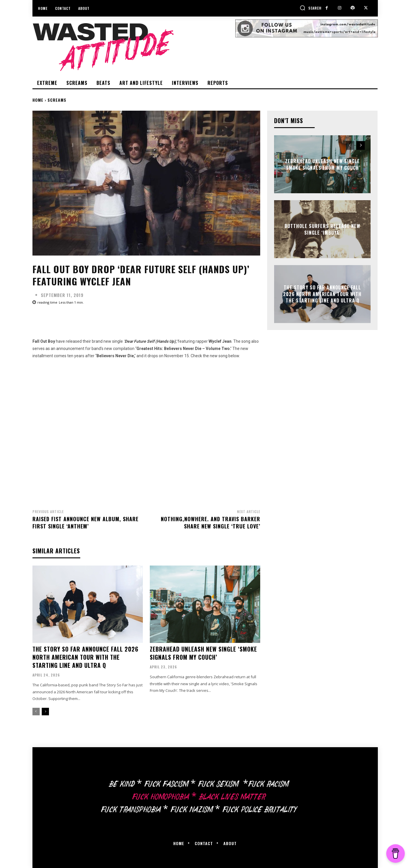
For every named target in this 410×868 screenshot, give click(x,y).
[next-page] (45, 712)
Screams (57, 100)
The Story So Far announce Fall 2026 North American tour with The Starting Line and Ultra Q (85, 657)
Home (38, 100)
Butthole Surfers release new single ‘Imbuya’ (322, 229)
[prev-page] (36, 712)
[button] (311, 8)
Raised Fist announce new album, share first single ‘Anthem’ (85, 523)
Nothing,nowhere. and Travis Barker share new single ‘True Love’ (211, 523)
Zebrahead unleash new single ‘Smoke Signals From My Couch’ (203, 653)
